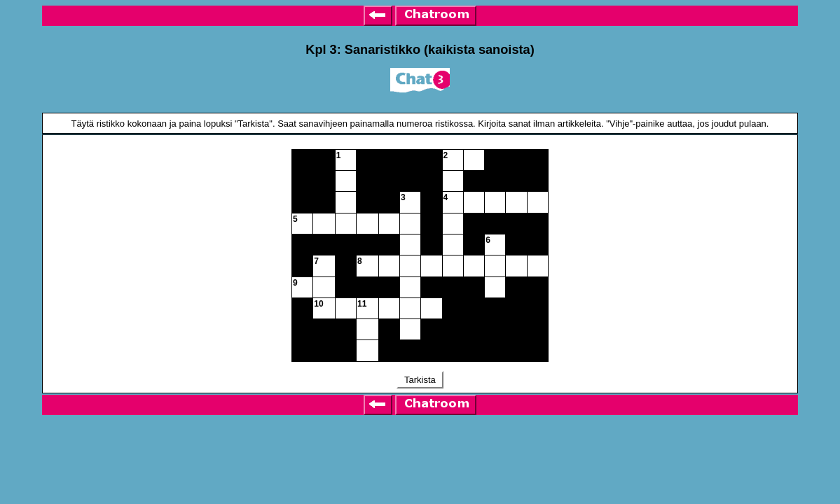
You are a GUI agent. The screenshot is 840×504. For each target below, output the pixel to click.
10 (318, 304)
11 (362, 304)
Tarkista (420, 380)
